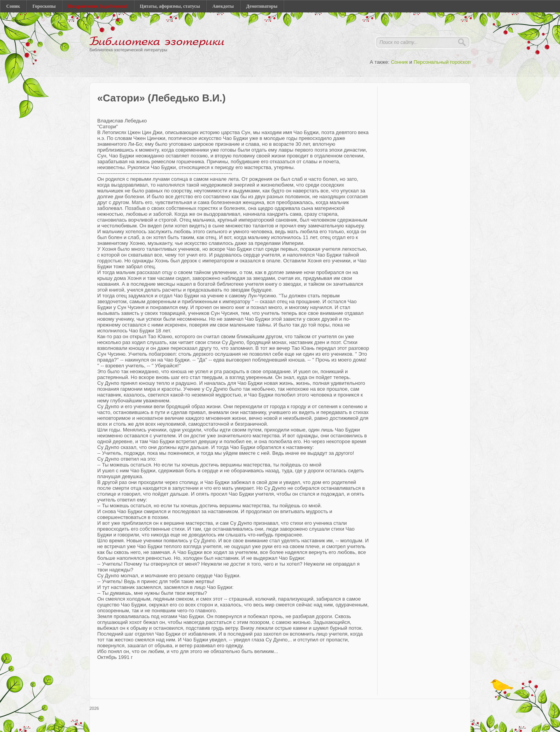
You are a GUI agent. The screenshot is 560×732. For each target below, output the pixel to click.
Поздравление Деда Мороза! (98, 6)
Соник (13, 6)
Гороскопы (44, 6)
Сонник (399, 62)
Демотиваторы (262, 6)
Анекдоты (223, 6)
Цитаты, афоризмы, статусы (170, 6)
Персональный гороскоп (442, 62)
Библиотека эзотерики (157, 42)
